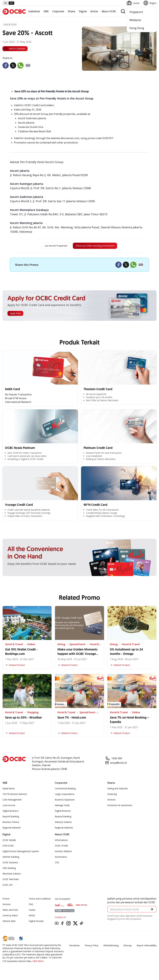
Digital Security (36, 923)
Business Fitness (11, 824)
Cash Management (12, 801)
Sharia (72, 11)
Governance (61, 858)
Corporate (58, 11)
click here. (38, 963)
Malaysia (135, 20)
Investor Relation (63, 853)
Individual (34, 11)
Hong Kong (137, 28)
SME (46, 11)
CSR (57, 864)
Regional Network (11, 829)
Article (94, 11)
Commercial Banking (65, 790)
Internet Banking (11, 858)
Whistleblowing (111, 947)
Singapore (136, 12)
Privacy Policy (92, 947)
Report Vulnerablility (147, 947)
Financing (112, 796)
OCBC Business (10, 864)
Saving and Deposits (118, 790)
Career (32, 911)
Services (111, 801)
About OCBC (109, 11)
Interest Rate (9, 923)
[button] (151, 911)
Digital (83, 11)
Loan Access (9, 807)
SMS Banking (9, 870)
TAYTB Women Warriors (15, 796)
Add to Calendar (15, 49)
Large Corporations (65, 796)
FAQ (31, 906)
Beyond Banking (11, 818)
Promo (6, 900)
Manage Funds (62, 807)
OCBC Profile (61, 847)
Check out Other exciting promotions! (99, 247)
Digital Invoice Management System (21, 853)
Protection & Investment (120, 807)
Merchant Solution (12, 875)
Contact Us (60, 919)
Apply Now (15, 315)
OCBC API (8, 886)
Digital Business (10, 812)
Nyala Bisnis (9, 790)
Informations (61, 842)
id (6, 3)
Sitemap (128, 947)
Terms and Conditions (40, 900)
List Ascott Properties (49, 247)
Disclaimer (75, 947)
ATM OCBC (8, 847)
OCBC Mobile (9, 842)
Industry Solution (63, 824)
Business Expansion (65, 801)
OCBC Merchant (11, 881)
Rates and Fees (10, 911)
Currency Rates (10, 917)
